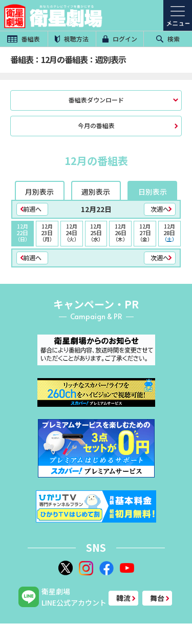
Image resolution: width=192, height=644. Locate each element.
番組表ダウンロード (96, 100)
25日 (96, 233)
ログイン (120, 39)
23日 (47, 233)
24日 (72, 233)
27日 (145, 233)
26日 (120, 233)
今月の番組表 (96, 125)
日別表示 (153, 192)
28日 (169, 233)
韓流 (123, 598)
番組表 (24, 39)
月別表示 (39, 192)
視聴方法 (72, 39)
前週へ (32, 209)
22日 (23, 233)
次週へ (160, 209)
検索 (168, 39)
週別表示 (96, 192)
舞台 (157, 598)
